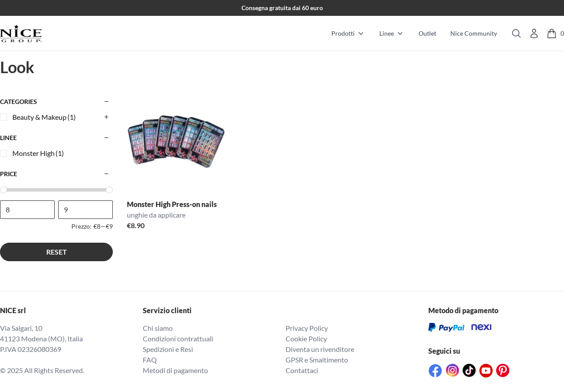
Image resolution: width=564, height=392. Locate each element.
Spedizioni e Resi (168, 349)
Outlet (427, 33)
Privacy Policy (307, 328)
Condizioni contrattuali (178, 338)
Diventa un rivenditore (320, 349)
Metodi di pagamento (175, 370)
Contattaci (302, 370)
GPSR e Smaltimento (317, 360)
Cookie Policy (306, 338)
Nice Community (474, 33)
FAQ (150, 360)
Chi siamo (158, 328)
